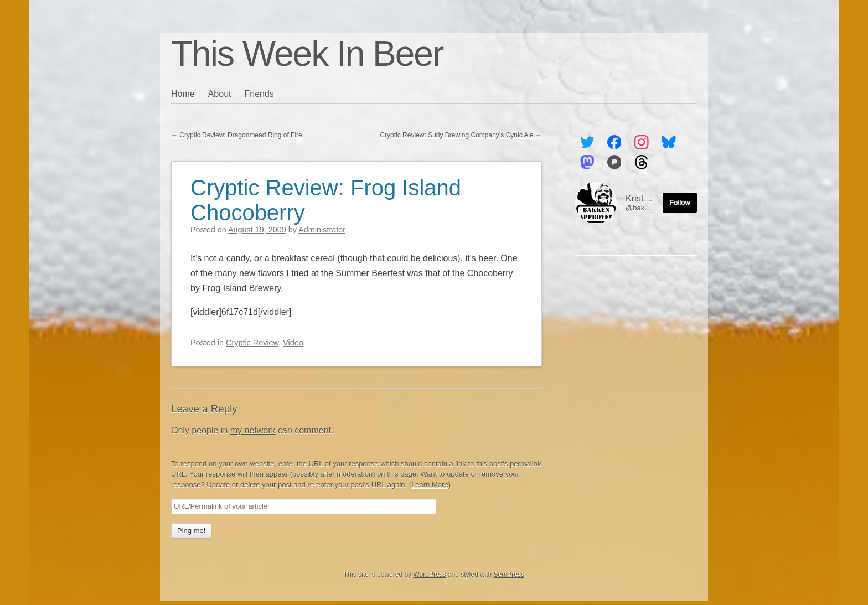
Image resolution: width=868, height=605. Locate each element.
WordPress (429, 575)
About (220, 94)
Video (293, 343)
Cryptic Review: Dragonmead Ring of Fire (237, 135)
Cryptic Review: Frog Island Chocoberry (326, 200)
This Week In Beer (307, 54)
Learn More (430, 485)
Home (183, 94)
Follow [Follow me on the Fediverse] (680, 202)
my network (253, 430)
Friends (259, 94)
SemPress (509, 575)
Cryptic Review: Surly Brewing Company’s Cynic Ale (461, 135)
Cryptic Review (252, 343)
